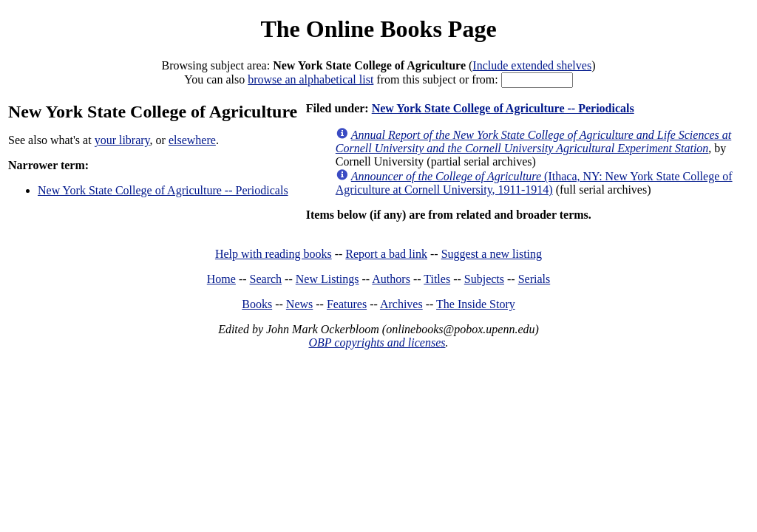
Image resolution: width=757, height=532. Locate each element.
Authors (391, 279)
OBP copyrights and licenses (377, 342)
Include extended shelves (532, 65)
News (299, 304)
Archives (401, 304)
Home (221, 279)
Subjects (484, 279)
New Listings (327, 279)
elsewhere (192, 140)
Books (257, 304)
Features (347, 304)
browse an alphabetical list (310, 79)
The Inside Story (476, 304)
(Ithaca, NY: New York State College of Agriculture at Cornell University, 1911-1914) (534, 183)
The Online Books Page (378, 29)
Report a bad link (386, 254)
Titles (437, 279)
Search (266, 279)
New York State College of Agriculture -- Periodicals (163, 190)
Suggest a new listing (492, 254)
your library (122, 140)
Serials (534, 279)
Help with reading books (274, 254)
